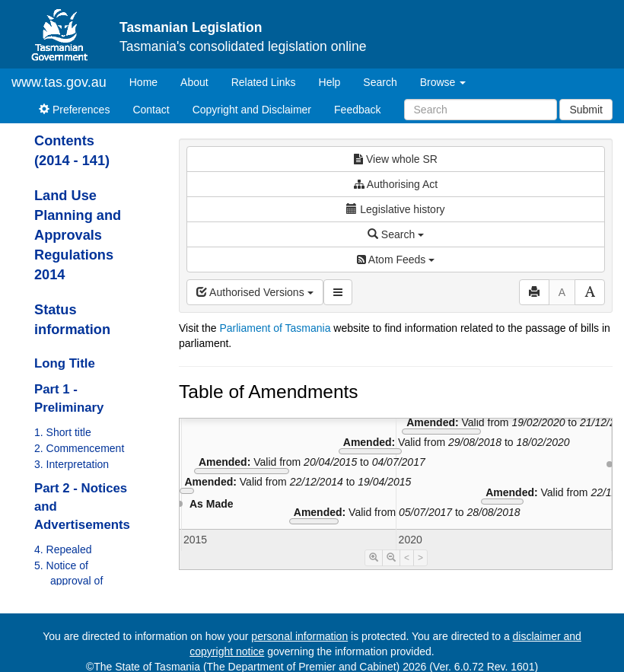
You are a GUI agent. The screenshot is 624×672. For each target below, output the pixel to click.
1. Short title (63, 432)
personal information (299, 636)
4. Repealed (63, 549)
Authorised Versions (255, 292)
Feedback (357, 110)
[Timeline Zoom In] (374, 558)
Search (380, 82)
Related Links (264, 82)
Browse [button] (443, 82)
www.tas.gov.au (59, 82)
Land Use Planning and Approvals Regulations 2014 (78, 235)
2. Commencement (79, 448)
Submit (586, 110)
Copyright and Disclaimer (252, 110)
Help (330, 82)
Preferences (74, 110)
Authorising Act (396, 184)
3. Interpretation (72, 464)
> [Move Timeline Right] (420, 558)
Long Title (65, 363)
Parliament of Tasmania (275, 328)
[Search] (481, 110)
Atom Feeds (396, 260)
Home (149, 81)
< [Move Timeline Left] (407, 558)
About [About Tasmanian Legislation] (194, 82)
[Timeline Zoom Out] (391, 558)
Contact (151, 110)
